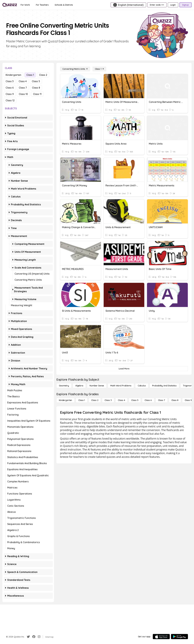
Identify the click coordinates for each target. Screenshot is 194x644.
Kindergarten (13, 75)
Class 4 (23, 81)
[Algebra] (79, 386)
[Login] (173, 5)
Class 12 (10, 100)
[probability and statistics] (164, 386)
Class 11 (37, 94)
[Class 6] (148, 400)
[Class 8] (175, 400)
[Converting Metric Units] (75, 69)
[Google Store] (179, 637)
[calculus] (142, 386)
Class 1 (30, 75)
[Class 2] (95, 400)
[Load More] (124, 369)
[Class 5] (135, 400)
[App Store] (161, 637)
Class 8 (36, 88)
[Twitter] (28, 637)
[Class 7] (162, 400)
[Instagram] (39, 637)
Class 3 (10, 81)
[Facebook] (34, 637)
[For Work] (25, 5)
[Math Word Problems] (121, 386)
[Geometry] (64, 386)
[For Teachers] (42, 5)
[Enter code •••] (157, 5)
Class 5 (36, 81)
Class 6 (10, 88)
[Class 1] (99, 69)
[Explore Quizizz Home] (10, 5)
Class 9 (10, 94)
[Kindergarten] (65, 400)
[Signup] (186, 5)
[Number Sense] (97, 386)
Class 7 (23, 88)
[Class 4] (121, 400)
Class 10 (23, 94)
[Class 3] (108, 400)
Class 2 (43, 75)
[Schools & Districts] (64, 5)
